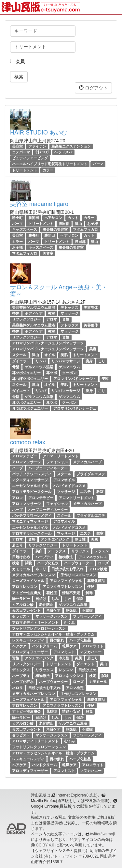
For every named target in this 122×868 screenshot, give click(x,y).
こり (102, 361)
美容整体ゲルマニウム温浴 (34, 308)
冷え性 (80, 539)
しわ (68, 599)
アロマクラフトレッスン (62, 587)
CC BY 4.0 (45, 845)
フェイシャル (57, 462)
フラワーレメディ (87, 616)
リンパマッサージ (66, 361)
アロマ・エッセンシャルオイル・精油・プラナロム (53, 634)
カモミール (21, 569)
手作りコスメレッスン (78, 575)
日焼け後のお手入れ (68, 569)
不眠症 (87, 610)
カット (73, 218)
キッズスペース (25, 229)
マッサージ (69, 313)
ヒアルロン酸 (23, 605)
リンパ (41, 361)
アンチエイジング (55, 539)
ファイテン (37, 146)
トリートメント (25, 170)
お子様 (93, 224)
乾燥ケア (69, 646)
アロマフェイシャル (66, 581)
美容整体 (91, 308)
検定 (16, 563)
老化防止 (46, 605)
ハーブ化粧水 (48, 563)
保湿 (80, 599)
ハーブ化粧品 (80, 640)
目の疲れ (57, 640)
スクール (19, 355)
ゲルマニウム (69, 367)
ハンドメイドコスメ (69, 486)
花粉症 (52, 593)
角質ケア (53, 610)
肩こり (17, 545)
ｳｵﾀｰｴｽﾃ (42, 152)
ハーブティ (44, 557)
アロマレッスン (25, 587)
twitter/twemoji (102, 834)
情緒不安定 (71, 593)
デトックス (69, 308)
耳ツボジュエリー (26, 373)
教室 (51, 313)
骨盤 (16, 367)
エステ (85, 492)
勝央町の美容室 (55, 229)
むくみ (69, 623)
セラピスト (21, 616)
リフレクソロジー (26, 319)
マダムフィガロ (85, 229)
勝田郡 (64, 224)
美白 (39, 551)
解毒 (89, 593)
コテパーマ (21, 152)
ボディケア (34, 313)
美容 (93, 349)
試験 (28, 563)
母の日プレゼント (26, 610)
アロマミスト (64, 652)
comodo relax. (28, 442)
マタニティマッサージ (30, 480)
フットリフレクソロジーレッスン (39, 628)
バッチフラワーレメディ (32, 474)
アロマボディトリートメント (35, 623)
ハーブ (17, 468)
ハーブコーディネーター (48, 468)
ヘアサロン (53, 218)
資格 (66, 319)
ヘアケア (19, 646)
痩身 (89, 361)
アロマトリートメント (61, 456)
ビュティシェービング (30, 158)
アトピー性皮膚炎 (26, 593)
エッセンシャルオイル (30, 486)
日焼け (41, 599)
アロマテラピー (25, 456)
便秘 (91, 587)
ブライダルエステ (91, 474)
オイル (50, 355)
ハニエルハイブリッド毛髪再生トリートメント (50, 164)
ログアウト (93, 88)
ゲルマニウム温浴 (39, 367)
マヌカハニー (91, 652)
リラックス (80, 551)
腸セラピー (21, 599)
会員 (17, 61)
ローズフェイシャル (28, 581)
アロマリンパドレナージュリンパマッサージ (48, 343)
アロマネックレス (93, 557)
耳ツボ (52, 373)
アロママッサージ (26, 462)
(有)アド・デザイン (61, 856)
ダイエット (21, 361)
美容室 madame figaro (39, 204)
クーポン (69, 373)
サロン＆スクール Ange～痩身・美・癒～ (59, 291)
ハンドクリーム (44, 646)
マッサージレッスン (52, 616)
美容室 (17, 146)
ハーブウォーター (78, 563)
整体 (16, 313)
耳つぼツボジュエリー (30, 379)
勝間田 (34, 218)
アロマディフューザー (30, 652)
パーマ (98, 164)
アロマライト (93, 646)
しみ (55, 599)
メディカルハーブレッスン (34, 575)
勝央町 (17, 218)
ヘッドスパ (63, 152)
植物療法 (66, 557)
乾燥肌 (71, 610)
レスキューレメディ (28, 640)
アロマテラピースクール (32, 492)
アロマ (52, 319)
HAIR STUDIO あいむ (39, 133)
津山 (78, 224)
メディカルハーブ (87, 462)
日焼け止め (21, 557)
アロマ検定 (98, 569)
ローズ (103, 563)
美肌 (64, 355)
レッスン (102, 551)
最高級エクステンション (71, 146)
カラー (48, 170)
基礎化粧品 (96, 581)
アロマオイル (64, 480)
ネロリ (41, 569)
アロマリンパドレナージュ (75, 379)
